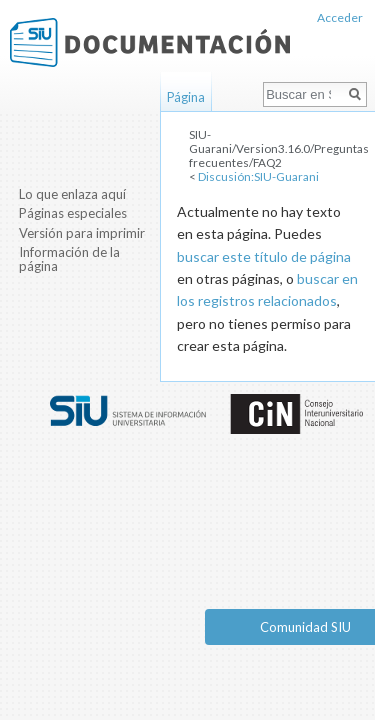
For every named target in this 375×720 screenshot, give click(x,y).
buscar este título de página (264, 256)
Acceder (340, 17)
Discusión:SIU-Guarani (258, 176)
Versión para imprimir (82, 233)
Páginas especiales (73, 213)
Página (186, 97)
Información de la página (69, 259)
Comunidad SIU (305, 627)
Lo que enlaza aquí (72, 194)
